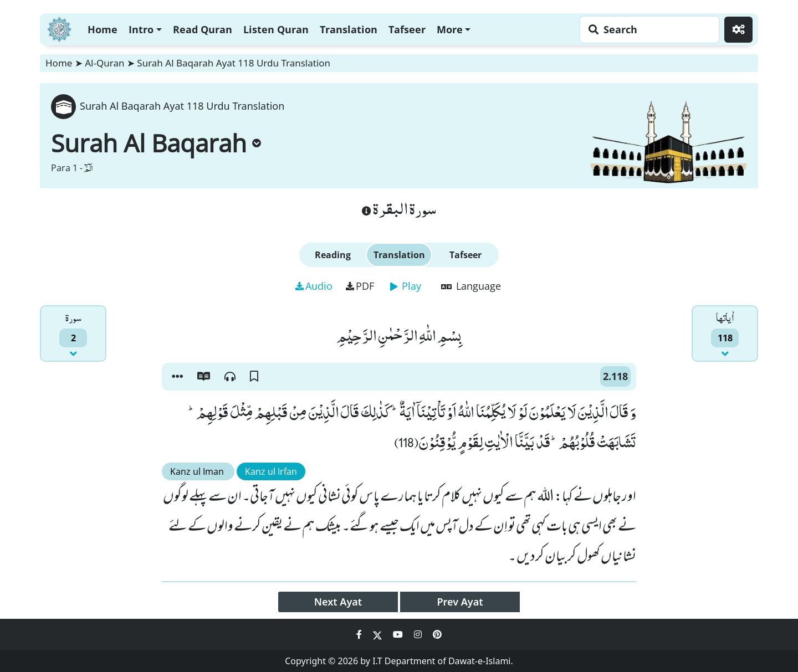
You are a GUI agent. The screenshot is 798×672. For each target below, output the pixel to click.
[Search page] (647, 30)
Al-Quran (104, 63)
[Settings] (738, 30)
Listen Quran (276, 29)
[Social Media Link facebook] (360, 634)
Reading (333, 255)
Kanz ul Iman (198, 471)
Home (103, 29)
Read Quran (203, 29)
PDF (360, 286)
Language (471, 286)
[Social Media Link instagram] (419, 634)
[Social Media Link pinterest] (437, 634)
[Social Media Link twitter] (378, 634)
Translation (349, 29)
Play (406, 286)
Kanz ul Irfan (271, 471)
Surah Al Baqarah (156, 143)
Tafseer (407, 29)
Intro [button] (141, 29)
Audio (314, 286)
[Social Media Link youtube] (399, 634)
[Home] (59, 28)
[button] (177, 377)
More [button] (450, 29)
